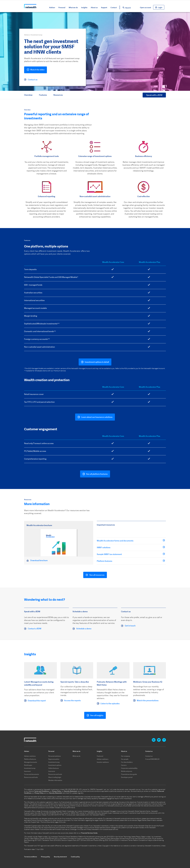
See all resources (95, 575)
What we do (73, 8)
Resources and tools (31, 777)
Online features (54, 768)
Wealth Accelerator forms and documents (130, 541)
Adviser (52, 8)
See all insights (97, 715)
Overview (28, 95)
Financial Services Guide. (89, 833)
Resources (58, 95)
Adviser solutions (30, 756)
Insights (84, 8)
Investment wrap (30, 768)
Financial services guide (129, 774)
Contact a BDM (33, 629)
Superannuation (54, 759)
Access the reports (72, 700)
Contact (114, 8)
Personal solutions (55, 756)
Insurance (27, 771)
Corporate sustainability (129, 768)
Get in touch (128, 626)
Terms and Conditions (42, 791)
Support (104, 8)
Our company (125, 756)
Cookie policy (75, 857)
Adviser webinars (103, 759)
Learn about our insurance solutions (97, 417)
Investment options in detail (97, 362)
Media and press (127, 771)
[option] (47, 155)
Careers (124, 765)
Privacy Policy (56, 791)
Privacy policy (45, 857)
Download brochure (37, 560)
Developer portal (127, 777)
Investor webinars (103, 762)
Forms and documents (32, 774)
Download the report (37, 701)
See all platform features (97, 474)
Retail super (28, 765)
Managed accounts (31, 762)
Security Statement (71, 791)
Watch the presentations (148, 700)
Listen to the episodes (110, 703)
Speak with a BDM (154, 95)
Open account (145, 8)
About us (94, 8)
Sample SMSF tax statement (130, 554)
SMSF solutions (130, 547)
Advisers (27, 35)
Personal (62, 8)
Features (43, 95)
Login (160, 8)
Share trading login (55, 777)
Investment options (55, 765)
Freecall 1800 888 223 (152, 759)
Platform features (130, 561)
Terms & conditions (31, 857)
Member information (55, 780)
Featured (100, 756)
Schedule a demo (82, 629)
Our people (125, 759)
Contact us (31, 80)
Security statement (60, 857)
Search (128, 8)
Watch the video (36, 70)
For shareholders (127, 762)
